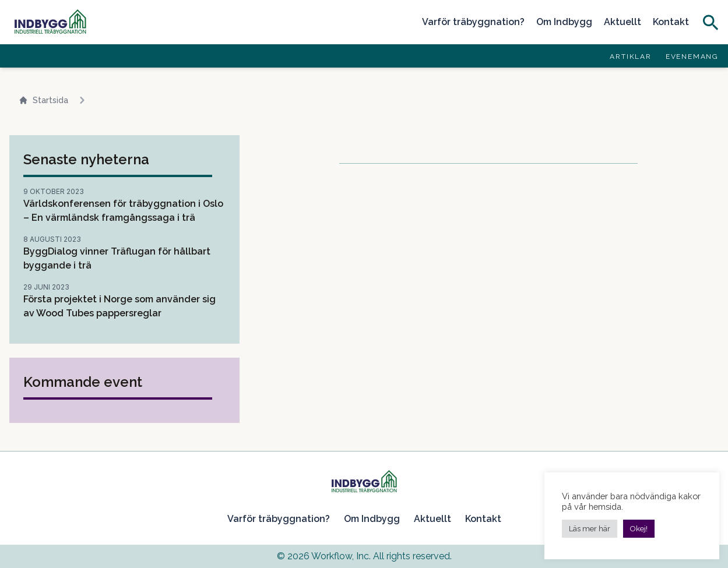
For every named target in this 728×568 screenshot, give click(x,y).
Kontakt (671, 22)
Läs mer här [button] (590, 529)
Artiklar (630, 57)
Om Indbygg (564, 22)
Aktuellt (623, 22)
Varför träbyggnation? (473, 22)
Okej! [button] (639, 529)
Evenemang (692, 57)
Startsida (43, 100)
